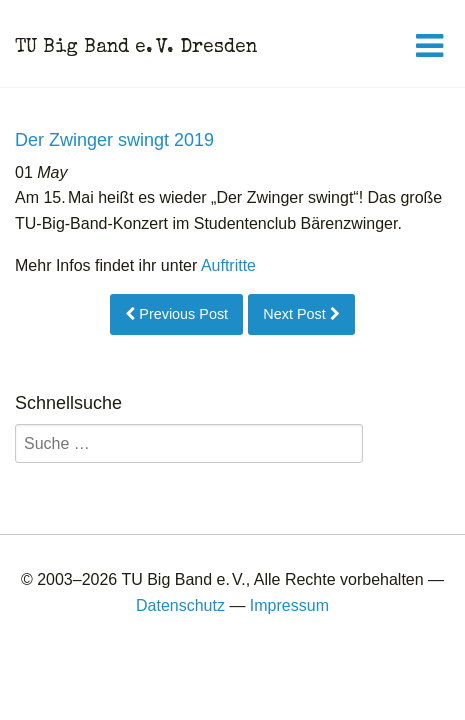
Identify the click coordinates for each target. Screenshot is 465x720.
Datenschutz (180, 605)
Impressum (289, 605)
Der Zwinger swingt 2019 (114, 140)
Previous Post (176, 314)
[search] (189, 443)
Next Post (301, 314)
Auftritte (228, 265)
